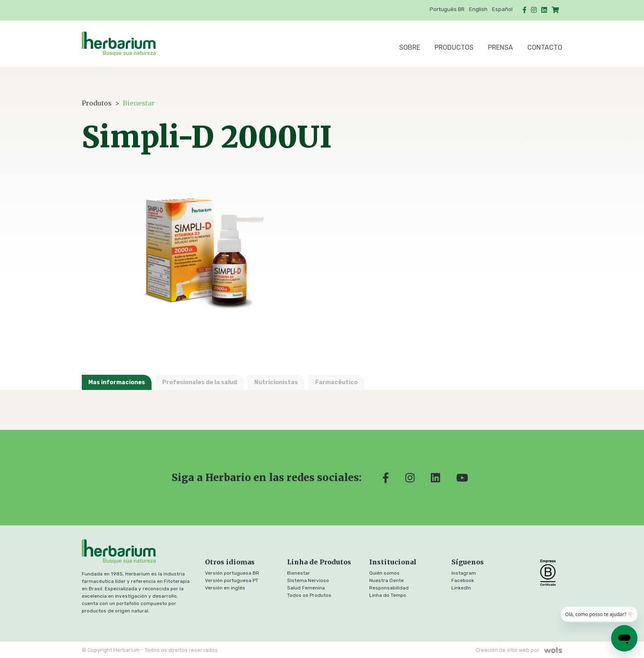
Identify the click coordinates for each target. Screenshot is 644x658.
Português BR (447, 9)
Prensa (500, 47)
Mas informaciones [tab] (117, 382)
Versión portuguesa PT (232, 580)
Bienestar (139, 103)
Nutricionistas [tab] (276, 382)
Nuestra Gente (386, 580)
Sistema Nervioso (308, 580)
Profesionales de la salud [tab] (200, 382)
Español (502, 9)
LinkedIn (461, 588)
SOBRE (410, 47)
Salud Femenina (306, 588)
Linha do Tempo (388, 595)
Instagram (464, 573)
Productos (454, 47)
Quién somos (384, 573)
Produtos (97, 103)
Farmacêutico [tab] (336, 382)
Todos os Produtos (309, 595)
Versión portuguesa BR (232, 573)
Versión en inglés (225, 588)
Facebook (463, 580)
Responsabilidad (389, 588)
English (478, 9)
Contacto (545, 47)
